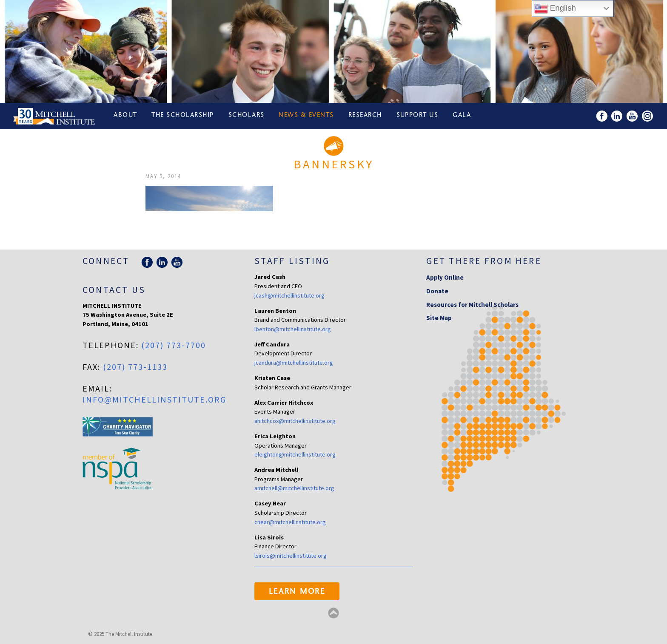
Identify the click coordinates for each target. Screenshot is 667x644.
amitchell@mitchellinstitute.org (294, 488)
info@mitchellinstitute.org (154, 399)
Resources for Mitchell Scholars (472, 305)
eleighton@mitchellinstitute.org (295, 454)
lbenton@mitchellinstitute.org (293, 329)
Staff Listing (292, 261)
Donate (437, 291)
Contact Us (114, 290)
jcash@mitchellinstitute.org (289, 295)
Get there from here (484, 261)
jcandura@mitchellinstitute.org (294, 363)
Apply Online (445, 277)
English (555, 9)
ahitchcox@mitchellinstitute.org (295, 421)
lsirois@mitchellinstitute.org (291, 556)
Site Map (439, 318)
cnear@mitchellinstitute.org (290, 522)
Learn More (297, 592)
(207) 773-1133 (135, 367)
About (125, 116)
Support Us (419, 116)
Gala (464, 116)
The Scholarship (183, 116)
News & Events (308, 116)
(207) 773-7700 (174, 345)
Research (366, 116)
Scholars (247, 116)
